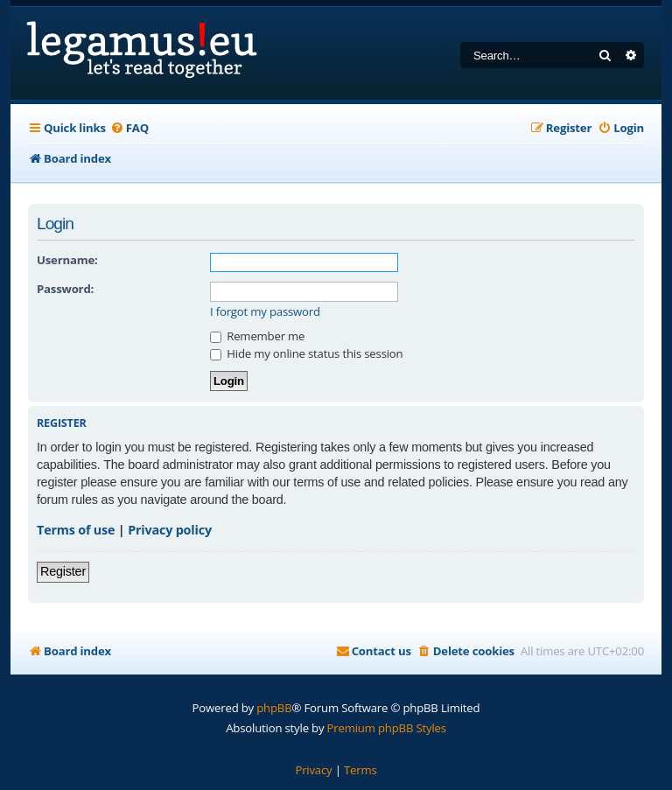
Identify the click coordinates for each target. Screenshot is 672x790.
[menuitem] (129, 128)
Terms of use (76, 530)
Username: (67, 260)
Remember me (257, 336)
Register (63, 571)
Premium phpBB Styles (387, 728)
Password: (65, 289)
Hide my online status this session (306, 353)
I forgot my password (265, 312)
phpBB (274, 708)
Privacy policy (170, 530)
